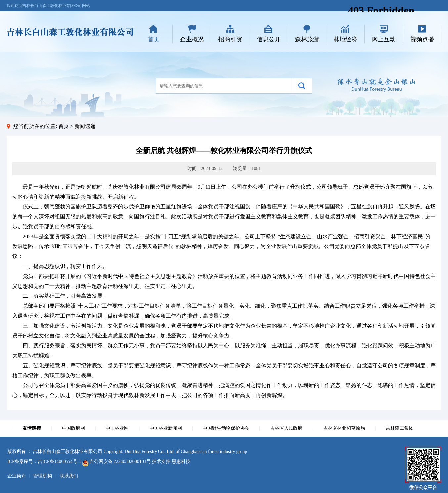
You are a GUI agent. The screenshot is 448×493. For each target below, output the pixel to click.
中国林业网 (117, 428)
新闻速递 (85, 126)
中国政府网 (73, 428)
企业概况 (192, 39)
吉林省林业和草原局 (344, 428)
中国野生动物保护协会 (226, 428)
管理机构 (43, 476)
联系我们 (69, 476)
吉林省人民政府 (286, 428)
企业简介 (17, 476)
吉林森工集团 (400, 428)
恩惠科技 (181, 461)
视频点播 (422, 39)
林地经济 (345, 39)
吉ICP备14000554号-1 (59, 461)
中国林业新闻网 (166, 428)
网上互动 (384, 39)
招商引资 (230, 39)
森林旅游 (307, 39)
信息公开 (269, 39)
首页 (154, 39)
